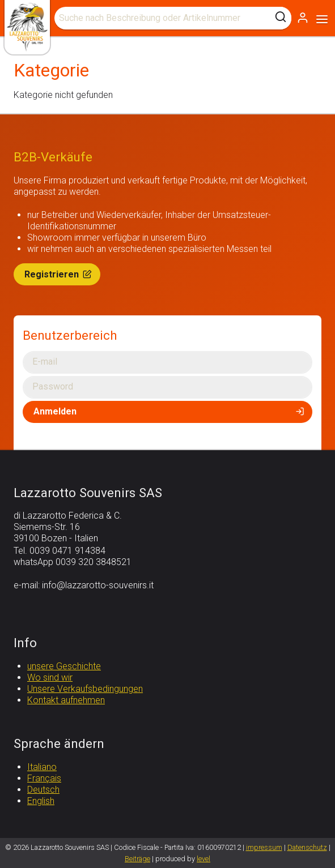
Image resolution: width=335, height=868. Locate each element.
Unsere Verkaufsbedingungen (85, 689)
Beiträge (137, 859)
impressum (264, 847)
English (41, 801)
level (203, 859)
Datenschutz (307, 847)
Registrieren (59, 274)
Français (44, 778)
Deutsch (43, 790)
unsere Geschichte (64, 666)
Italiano (42, 767)
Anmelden (170, 411)
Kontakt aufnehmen (66, 700)
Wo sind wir (50, 677)
